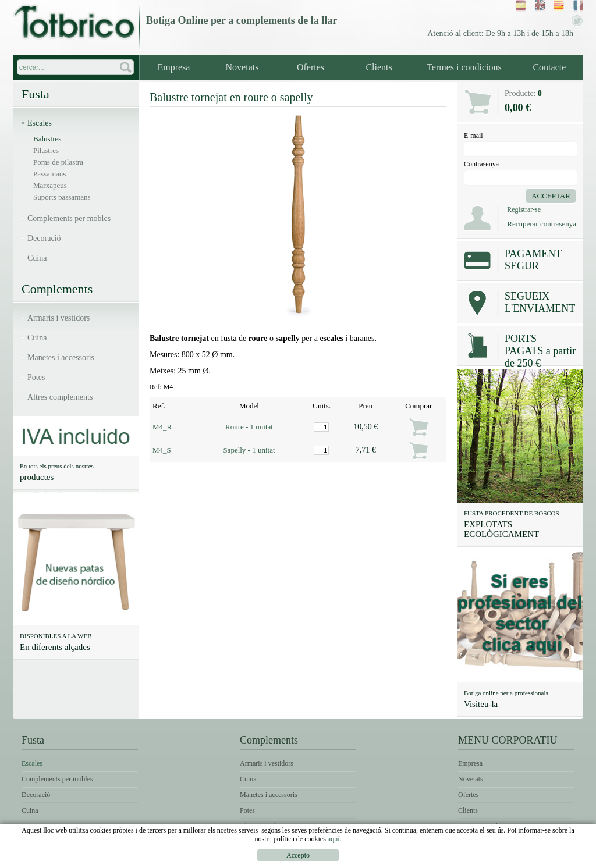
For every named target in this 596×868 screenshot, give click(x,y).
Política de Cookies (541, 860)
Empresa (173, 67)
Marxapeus (50, 185)
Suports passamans (62, 197)
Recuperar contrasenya (542, 224)
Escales (40, 123)
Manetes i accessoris (61, 357)
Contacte (549, 67)
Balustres (47, 139)
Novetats (242, 67)
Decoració (44, 238)
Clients (379, 67)
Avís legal (397, 860)
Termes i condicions (464, 67)
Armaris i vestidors (58, 318)
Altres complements (60, 397)
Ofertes (311, 67)
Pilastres (46, 150)
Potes (36, 377)
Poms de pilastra (58, 162)
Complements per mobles (69, 218)
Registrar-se (524, 209)
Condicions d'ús (460, 860)
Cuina (37, 258)
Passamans (49, 174)
